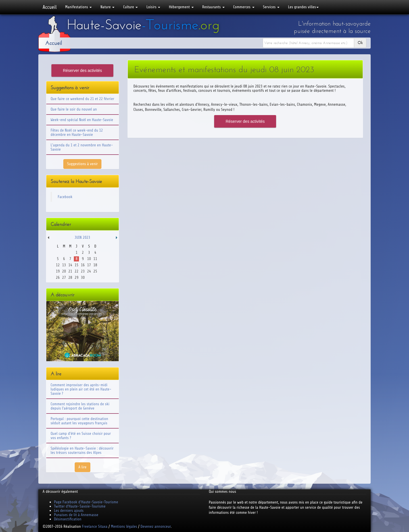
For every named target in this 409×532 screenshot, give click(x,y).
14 (70, 265)
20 (64, 271)
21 (70, 271)
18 (95, 265)
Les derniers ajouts (69, 511)
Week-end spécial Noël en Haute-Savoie (82, 120)
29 (77, 278)
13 (64, 265)
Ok (360, 43)
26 (58, 278)
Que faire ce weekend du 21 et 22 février (82, 99)
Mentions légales (124, 526)
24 (89, 271)
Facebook (65, 197)
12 (58, 265)
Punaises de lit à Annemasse (76, 515)
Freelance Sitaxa (95, 526)
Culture (130, 7)
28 (70, 278)
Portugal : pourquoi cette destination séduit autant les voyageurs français (79, 421)
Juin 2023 (83, 237)
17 (89, 265)
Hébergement (181, 7)
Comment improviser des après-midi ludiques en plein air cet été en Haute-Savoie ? (81, 389)
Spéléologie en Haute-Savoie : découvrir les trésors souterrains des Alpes (82, 450)
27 (64, 278)
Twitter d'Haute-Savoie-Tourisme (80, 506)
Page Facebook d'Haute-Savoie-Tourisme (86, 502)
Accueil (50, 7)
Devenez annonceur (156, 526)
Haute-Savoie (143, 25)
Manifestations (78, 7)
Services (271, 7)
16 (83, 265)
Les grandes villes (303, 7)
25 (95, 271)
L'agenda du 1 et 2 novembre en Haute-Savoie (82, 147)
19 (58, 271)
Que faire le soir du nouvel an (74, 109)
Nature (107, 7)
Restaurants (213, 7)
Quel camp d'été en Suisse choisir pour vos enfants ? (81, 436)
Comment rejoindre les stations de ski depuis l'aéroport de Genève (80, 406)
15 (77, 265)
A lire (83, 467)
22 (77, 271)
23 (83, 271)
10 (89, 259)
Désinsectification (68, 519)
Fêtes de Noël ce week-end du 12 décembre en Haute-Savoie (77, 132)
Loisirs (153, 7)
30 (83, 278)
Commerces (244, 7)
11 (95, 259)
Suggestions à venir (82, 164)
